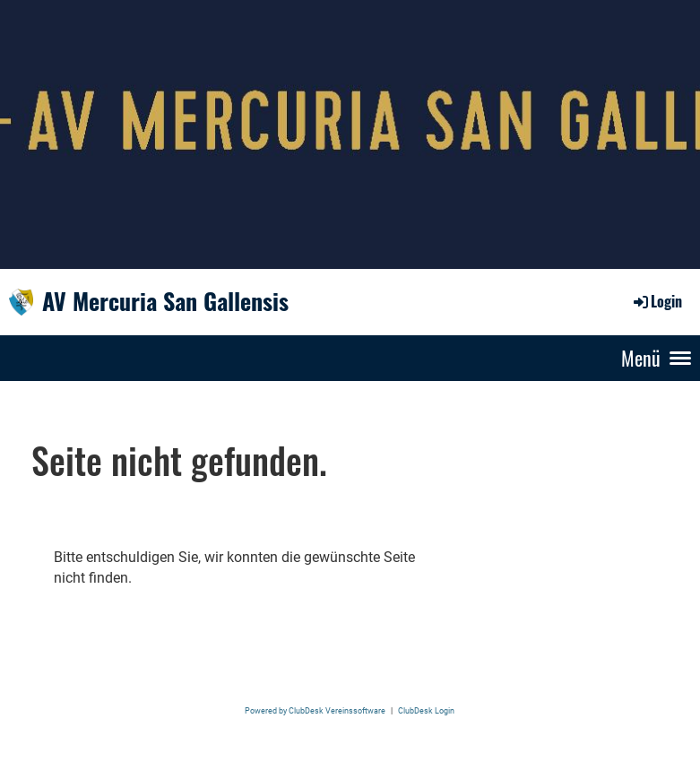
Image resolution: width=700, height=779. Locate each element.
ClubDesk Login (426, 710)
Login (657, 301)
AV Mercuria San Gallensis (165, 301)
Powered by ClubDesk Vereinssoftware (315, 710)
